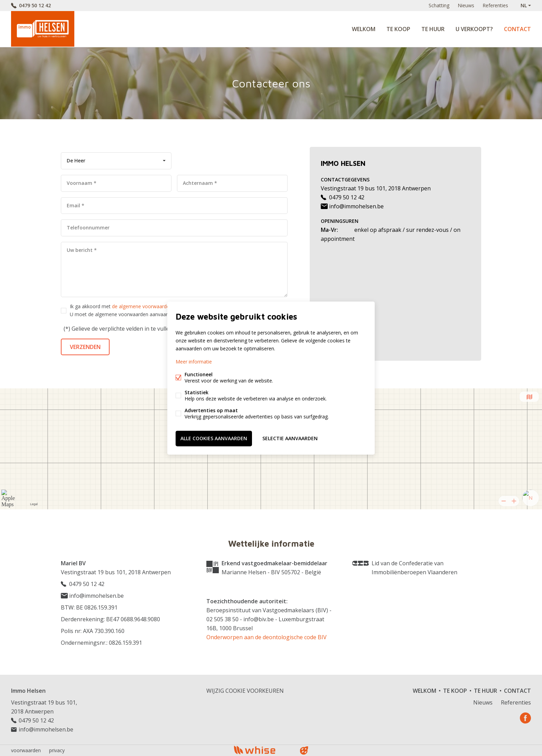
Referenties (495, 5)
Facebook (525, 718)
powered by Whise (263, 750)
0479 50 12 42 (35, 5)
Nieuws (466, 5)
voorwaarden (26, 750)
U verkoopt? (474, 29)
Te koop (398, 29)
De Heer (76, 160)
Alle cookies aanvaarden (214, 438)
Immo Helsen (28, 691)
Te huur (433, 29)
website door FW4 (304, 750)
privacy (57, 750)
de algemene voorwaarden (142, 306)
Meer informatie (194, 362)
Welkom (364, 29)
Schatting (439, 5)
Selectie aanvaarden (290, 438)
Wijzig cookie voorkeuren (245, 691)
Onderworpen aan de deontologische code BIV (267, 637)
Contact (517, 29)
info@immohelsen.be (352, 206)
